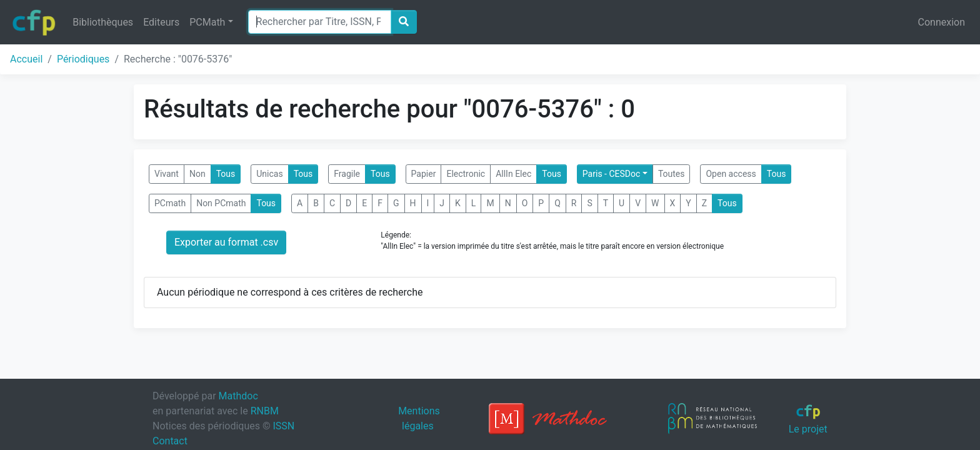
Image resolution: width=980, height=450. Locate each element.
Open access (731, 174)
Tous (226, 174)
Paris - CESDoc (611, 174)
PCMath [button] (207, 22)
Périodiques (83, 59)
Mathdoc (238, 396)
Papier (424, 174)
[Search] (320, 22)
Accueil (26, 59)
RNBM (265, 411)
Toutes (672, 174)
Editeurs (161, 22)
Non (197, 174)
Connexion (942, 22)
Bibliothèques (103, 22)
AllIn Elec (513, 174)
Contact (170, 441)
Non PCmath (221, 203)
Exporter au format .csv (226, 242)
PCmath (170, 203)
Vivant (167, 174)
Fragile (347, 174)
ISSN (283, 426)
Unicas (269, 174)
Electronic (466, 174)
